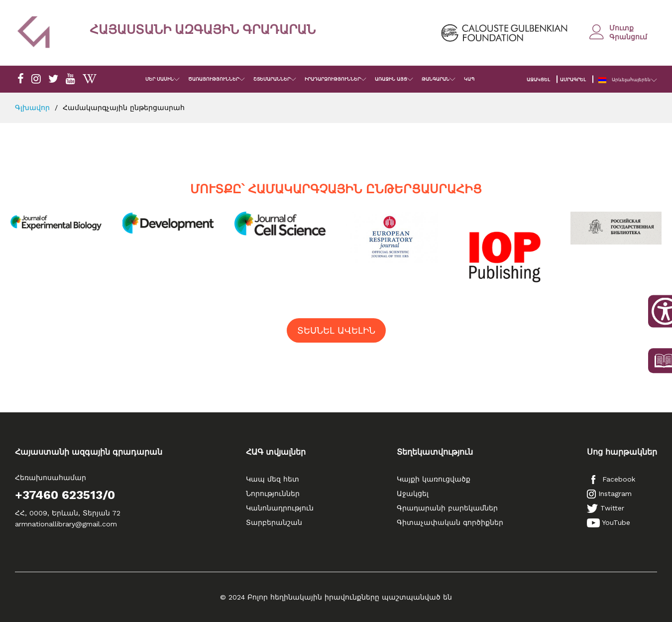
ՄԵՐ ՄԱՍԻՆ (160, 79)
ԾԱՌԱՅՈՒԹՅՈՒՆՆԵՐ (214, 79)
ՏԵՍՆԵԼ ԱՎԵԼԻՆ (336, 330)
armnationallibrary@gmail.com (66, 524)
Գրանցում (628, 37)
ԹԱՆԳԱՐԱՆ (436, 79)
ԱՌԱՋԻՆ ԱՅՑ (391, 79)
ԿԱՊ (469, 79)
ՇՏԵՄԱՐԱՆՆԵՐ (272, 79)
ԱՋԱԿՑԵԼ (538, 80)
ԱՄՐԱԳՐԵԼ (573, 80)
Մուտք (621, 28)
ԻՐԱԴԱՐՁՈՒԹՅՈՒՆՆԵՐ (333, 79)
